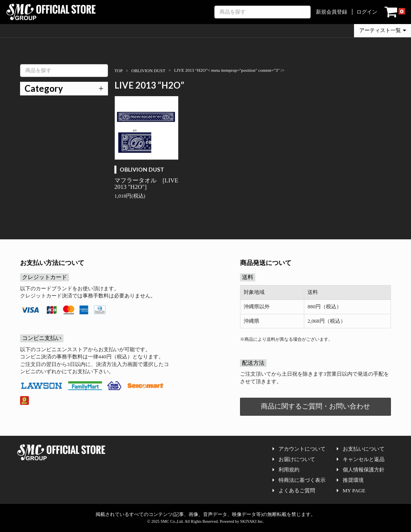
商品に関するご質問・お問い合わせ (315, 406)
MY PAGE (351, 491)
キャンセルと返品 (361, 459)
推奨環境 (350, 480)
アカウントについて (299, 449)
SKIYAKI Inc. (252, 521)
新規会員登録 (332, 12)
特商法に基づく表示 (299, 480)
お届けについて (294, 459)
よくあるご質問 (294, 491)
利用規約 (286, 470)
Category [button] (44, 88)
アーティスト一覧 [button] (383, 30)
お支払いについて (361, 449)
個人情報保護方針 (361, 470)
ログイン (367, 12)
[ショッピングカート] (395, 12)
